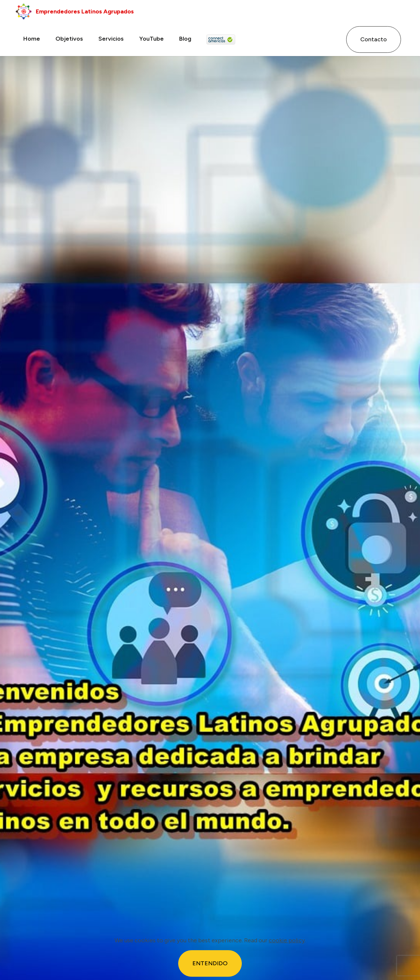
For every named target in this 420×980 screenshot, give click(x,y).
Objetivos (69, 39)
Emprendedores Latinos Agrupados (86, 11)
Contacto (374, 39)
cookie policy (287, 940)
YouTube (151, 39)
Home (32, 39)
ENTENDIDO (210, 963)
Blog (185, 39)
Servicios (111, 39)
